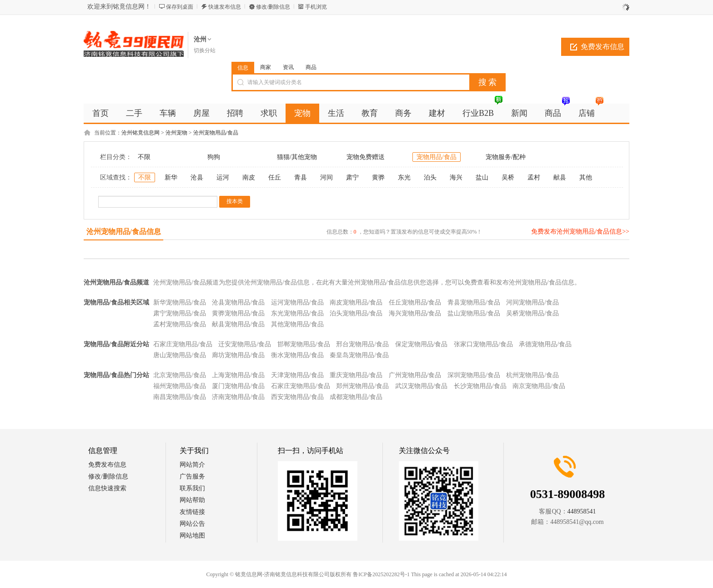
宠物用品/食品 (437, 157)
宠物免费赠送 (366, 157)
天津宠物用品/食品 (297, 375)
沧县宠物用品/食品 (238, 302)
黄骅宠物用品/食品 (238, 313)
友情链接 (192, 512)
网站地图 (192, 536)
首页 (100, 113)
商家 (266, 67)
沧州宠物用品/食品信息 (124, 232)
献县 (560, 177)
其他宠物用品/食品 (297, 324)
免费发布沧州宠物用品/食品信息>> (580, 232)
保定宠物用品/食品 (422, 344)
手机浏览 (316, 7)
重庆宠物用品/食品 (356, 375)
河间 (326, 177)
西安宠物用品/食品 (297, 397)
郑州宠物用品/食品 (362, 386)
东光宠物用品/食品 (297, 313)
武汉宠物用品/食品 (422, 386)
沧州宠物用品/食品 (216, 133)
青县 (301, 177)
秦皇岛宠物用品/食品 (359, 355)
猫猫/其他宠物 (297, 157)
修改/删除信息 (273, 7)
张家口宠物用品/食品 (483, 344)
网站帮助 (192, 500)
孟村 (534, 177)
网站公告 (192, 524)
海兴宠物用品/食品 (415, 313)
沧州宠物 (176, 133)
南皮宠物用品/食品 (356, 302)
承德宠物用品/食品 (545, 344)
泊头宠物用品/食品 (356, 313)
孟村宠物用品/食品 (180, 324)
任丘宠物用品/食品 (415, 302)
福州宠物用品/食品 (180, 386)
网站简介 (192, 465)
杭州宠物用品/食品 (532, 375)
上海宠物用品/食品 (238, 375)
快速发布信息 (225, 7)
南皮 (249, 177)
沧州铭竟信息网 (141, 133)
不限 (144, 157)
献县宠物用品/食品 (238, 324)
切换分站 (205, 50)
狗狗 (214, 157)
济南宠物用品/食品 (238, 397)
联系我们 (192, 488)
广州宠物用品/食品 (415, 375)
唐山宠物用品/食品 (180, 355)
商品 (311, 67)
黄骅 (378, 177)
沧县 (197, 177)
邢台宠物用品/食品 (362, 344)
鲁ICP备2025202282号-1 (381, 574)
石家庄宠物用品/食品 (183, 344)
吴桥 (508, 177)
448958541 (582, 511)
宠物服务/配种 (506, 157)
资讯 (288, 67)
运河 (223, 177)
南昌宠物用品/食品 (180, 397)
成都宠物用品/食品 (356, 397)
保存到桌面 (180, 7)
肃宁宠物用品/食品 (180, 313)
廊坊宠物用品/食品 (238, 355)
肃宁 (352, 177)
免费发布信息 (603, 47)
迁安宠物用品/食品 (245, 344)
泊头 (430, 177)
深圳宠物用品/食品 (474, 375)
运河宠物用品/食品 (297, 302)
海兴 (456, 177)
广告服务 (192, 476)
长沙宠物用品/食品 (480, 386)
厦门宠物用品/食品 (238, 386)
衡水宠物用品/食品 (297, 355)
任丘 (275, 177)
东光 (404, 177)
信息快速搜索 (107, 488)
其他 (586, 177)
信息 (243, 68)
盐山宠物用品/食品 (474, 313)
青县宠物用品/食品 (474, 302)
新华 (171, 177)
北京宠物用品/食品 (180, 375)
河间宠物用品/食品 (532, 302)
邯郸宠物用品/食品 (304, 344)
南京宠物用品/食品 (539, 386)
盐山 (482, 177)
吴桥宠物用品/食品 (532, 313)
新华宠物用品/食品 (180, 302)
